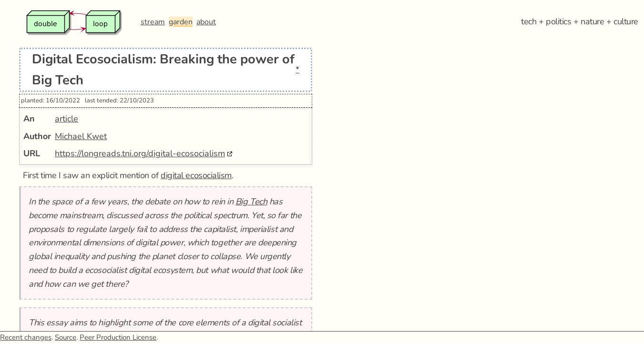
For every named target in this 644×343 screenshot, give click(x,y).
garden (181, 22)
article (66, 119)
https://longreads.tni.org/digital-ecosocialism (140, 153)
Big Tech (251, 202)
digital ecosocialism (196, 175)
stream (153, 22)
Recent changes (26, 337)
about (206, 22)
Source (66, 337)
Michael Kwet (81, 136)
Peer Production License (118, 337)
